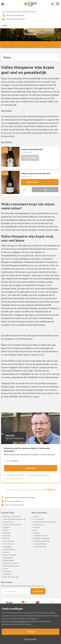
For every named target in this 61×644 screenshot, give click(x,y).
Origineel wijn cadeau (10, 563)
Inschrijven (31, 468)
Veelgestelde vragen (40, 536)
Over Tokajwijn (39, 519)
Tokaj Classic (26, 176)
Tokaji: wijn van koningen (12, 516)
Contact (36, 516)
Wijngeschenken (9, 560)
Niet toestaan (30, 639)
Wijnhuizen (7, 533)
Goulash (6, 569)
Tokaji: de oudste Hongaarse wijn (14, 519)
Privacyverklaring (40, 547)
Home (4, 25)
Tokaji (16, 252)
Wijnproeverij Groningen (11, 566)
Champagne (7, 547)
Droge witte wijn (9, 541)
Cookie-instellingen (40, 544)
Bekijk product (41, 182)
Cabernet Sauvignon (10, 555)
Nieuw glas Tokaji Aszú (11, 577)
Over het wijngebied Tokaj (12, 525)
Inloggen (36, 533)
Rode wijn (6, 552)
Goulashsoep (7, 571)
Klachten (37, 527)
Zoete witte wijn (8, 544)
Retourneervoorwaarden (42, 541)
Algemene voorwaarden (42, 538)
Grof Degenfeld (26, 152)
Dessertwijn (7, 536)
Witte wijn (6, 538)
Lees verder (6, 111)
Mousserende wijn (9, 549)
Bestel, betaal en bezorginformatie (45, 522)
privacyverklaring (20, 621)
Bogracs (6, 530)
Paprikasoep (7, 574)
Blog (35, 530)
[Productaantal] (24, 190)
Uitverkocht (30, 158)
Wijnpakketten (8, 558)
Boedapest (6, 527)
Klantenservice (39, 525)
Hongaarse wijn (8, 522)
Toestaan (31, 632)
